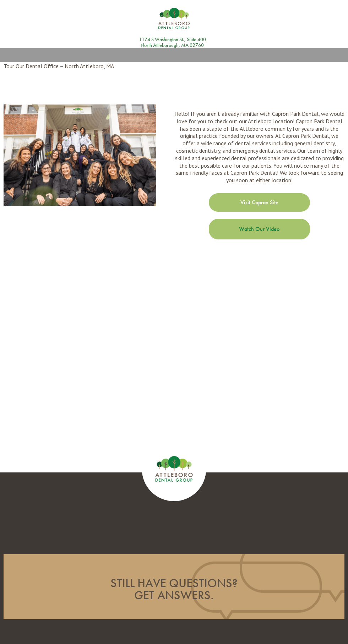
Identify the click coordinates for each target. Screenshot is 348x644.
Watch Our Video (259, 229)
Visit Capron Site (259, 202)
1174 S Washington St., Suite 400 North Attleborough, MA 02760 (172, 43)
